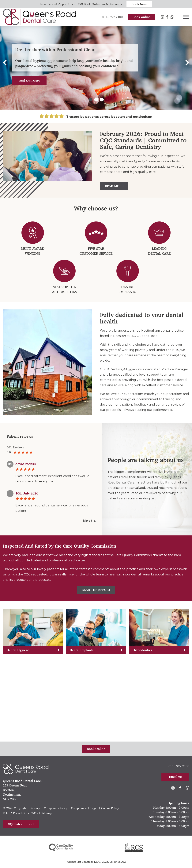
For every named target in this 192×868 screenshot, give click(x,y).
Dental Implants (96, 650)
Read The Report (96, 590)
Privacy (35, 808)
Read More (114, 186)
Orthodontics (159, 650)
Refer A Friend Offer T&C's (20, 813)
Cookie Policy (110, 808)
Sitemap (47, 813)
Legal (94, 808)
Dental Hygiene (33, 650)
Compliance (79, 808)
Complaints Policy (56, 808)
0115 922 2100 (179, 766)
